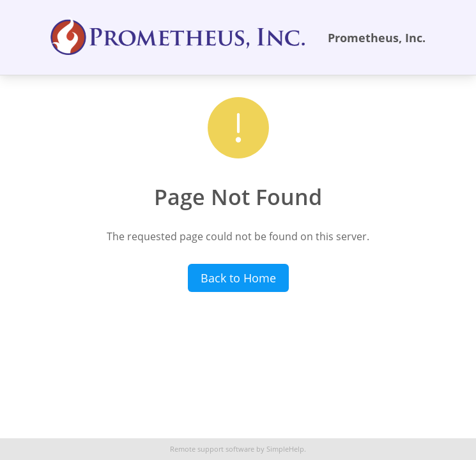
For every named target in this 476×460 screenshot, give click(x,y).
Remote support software (212, 449)
